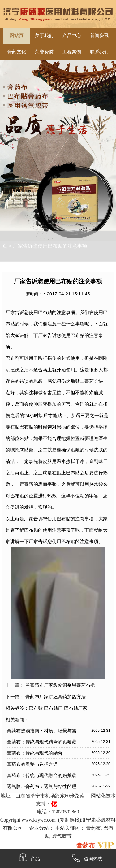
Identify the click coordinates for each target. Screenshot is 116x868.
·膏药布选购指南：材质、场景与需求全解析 (41, 732)
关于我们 (44, 36)
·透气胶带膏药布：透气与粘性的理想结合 (41, 788)
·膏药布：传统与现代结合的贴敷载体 (41, 743)
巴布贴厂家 (76, 708)
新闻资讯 (99, 36)
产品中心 (72, 36)
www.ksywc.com (39, 820)
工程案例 (72, 52)
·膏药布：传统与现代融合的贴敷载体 (41, 777)
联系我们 (99, 52)
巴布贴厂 (53, 708)
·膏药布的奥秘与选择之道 (32, 764)
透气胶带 (62, 836)
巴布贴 (36, 708)
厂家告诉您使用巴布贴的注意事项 (50, 242)
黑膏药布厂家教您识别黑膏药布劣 (60, 685)
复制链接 (70, 820)
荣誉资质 (44, 52)
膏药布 (93, 828)
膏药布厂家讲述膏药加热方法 (56, 697)
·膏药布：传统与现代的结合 (34, 753)
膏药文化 (17, 52)
